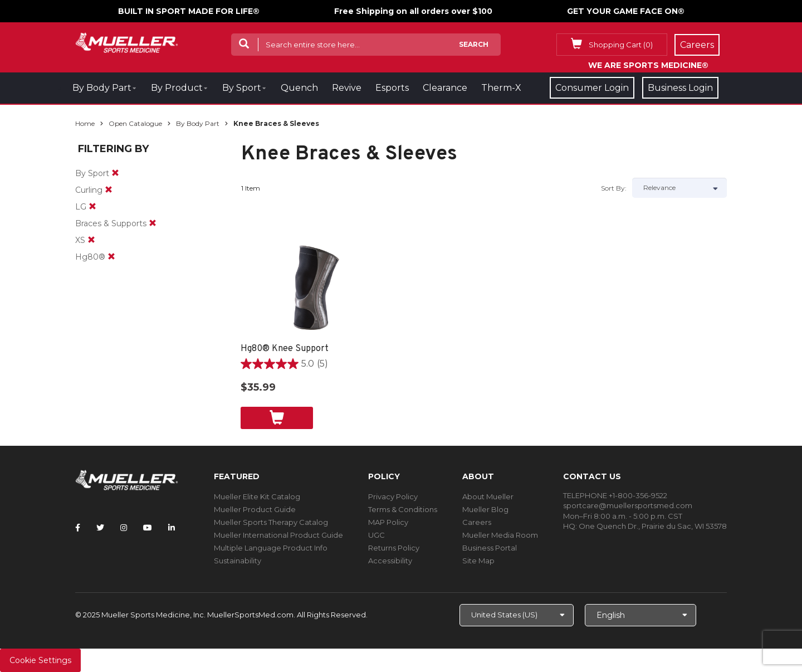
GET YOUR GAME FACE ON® (626, 11)
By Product (177, 88)
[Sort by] (679, 188)
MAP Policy (388, 522)
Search (474, 44)
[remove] (115, 173)
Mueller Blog (485, 509)
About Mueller (488, 496)
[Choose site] (517, 615)
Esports (392, 88)
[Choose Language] (640, 615)
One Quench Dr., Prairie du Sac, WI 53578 (653, 526)
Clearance (445, 88)
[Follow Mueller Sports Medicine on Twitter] (100, 528)
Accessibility (390, 561)
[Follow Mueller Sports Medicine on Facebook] (78, 528)
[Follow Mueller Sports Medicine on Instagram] (124, 528)
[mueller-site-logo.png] (127, 42)
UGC (376, 535)
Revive (347, 88)
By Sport (242, 88)
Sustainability (238, 561)
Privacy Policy (393, 496)
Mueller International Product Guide (278, 535)
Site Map (478, 561)
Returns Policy (394, 548)
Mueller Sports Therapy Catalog (271, 522)
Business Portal (490, 548)
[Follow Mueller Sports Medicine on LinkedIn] (172, 528)
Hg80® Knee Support (285, 349)
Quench (299, 88)
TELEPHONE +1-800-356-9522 (615, 495)
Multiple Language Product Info (271, 548)
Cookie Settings (40, 660)
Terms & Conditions (403, 509)
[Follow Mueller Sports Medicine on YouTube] (148, 528)
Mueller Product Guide (255, 509)
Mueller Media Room (500, 535)
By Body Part (102, 88)
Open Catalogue (135, 123)
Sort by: (614, 188)
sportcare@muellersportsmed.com (628, 505)
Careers (477, 522)
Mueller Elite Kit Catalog (257, 496)
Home (85, 123)
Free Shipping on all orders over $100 (413, 11)
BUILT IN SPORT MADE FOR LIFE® (189, 11)
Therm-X (501, 88)
